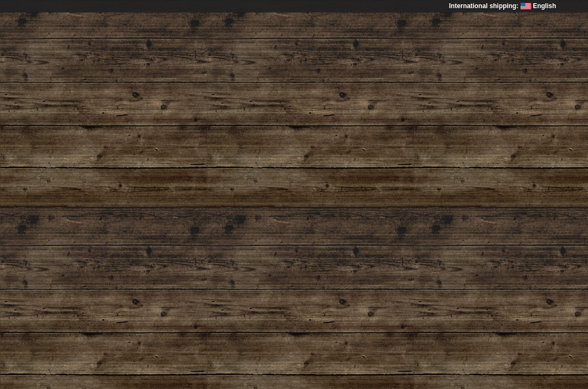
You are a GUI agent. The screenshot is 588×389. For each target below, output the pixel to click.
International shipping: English (503, 6)
